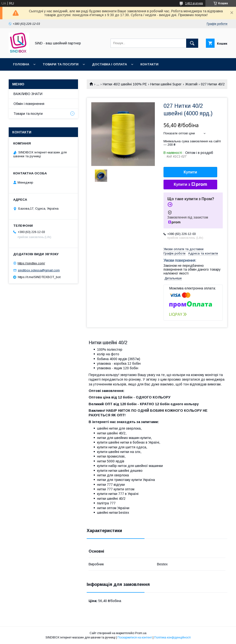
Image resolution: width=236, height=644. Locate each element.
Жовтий (191, 84)
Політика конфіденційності (172, 637)
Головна (21, 64)
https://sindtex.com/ (31, 263)
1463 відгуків (194, 3)
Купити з (190, 185)
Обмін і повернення (29, 104)
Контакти (149, 64)
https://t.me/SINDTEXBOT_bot (39, 277)
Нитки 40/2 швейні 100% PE (125, 84)
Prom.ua (141, 633)
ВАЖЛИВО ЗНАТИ (28, 94)
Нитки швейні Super (166, 84)
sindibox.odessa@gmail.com (39, 270)
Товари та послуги (61, 64)
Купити (190, 172)
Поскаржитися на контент (135, 637)
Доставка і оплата (109, 64)
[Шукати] (192, 43)
